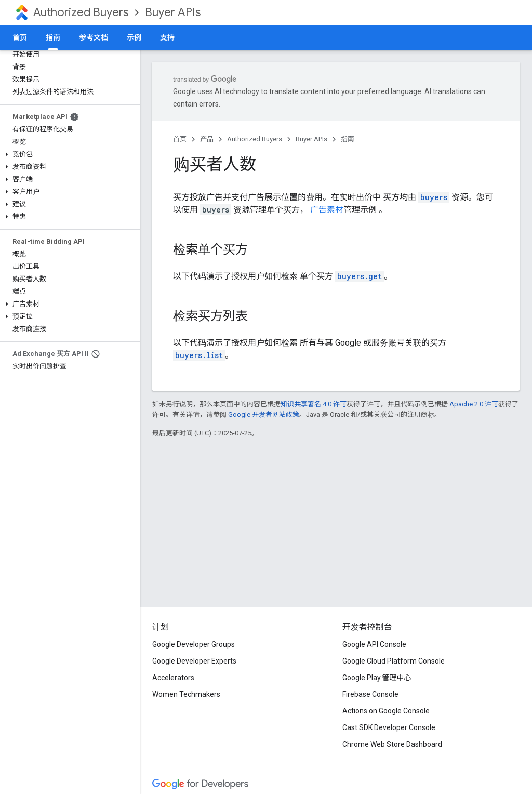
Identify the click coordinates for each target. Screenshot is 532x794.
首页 (20, 37)
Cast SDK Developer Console (389, 727)
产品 (207, 139)
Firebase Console (370, 694)
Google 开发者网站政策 (264, 414)
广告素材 (327, 210)
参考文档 (94, 37)
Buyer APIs (173, 12)
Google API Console (374, 644)
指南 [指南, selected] (53, 37)
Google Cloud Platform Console (394, 661)
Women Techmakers (186, 694)
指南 (348, 139)
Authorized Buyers (81, 12)
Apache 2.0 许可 (474, 404)
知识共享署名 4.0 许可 (314, 404)
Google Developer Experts (194, 661)
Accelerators (173, 678)
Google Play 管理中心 (377, 678)
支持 (167, 37)
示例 (134, 37)
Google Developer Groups (194, 644)
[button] (68, 154)
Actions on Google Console (386, 711)
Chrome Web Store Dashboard (392, 744)
